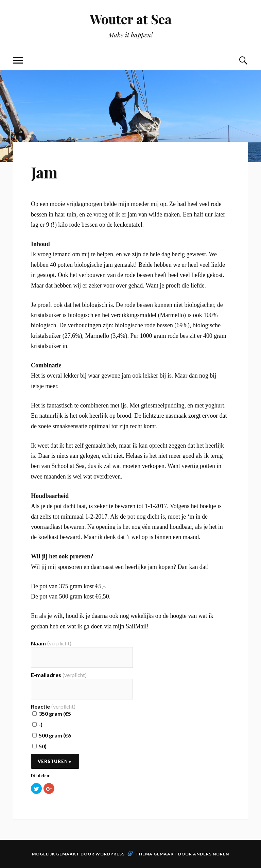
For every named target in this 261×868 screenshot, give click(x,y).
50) (39, 746)
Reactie (53, 707)
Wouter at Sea (131, 19)
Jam (44, 172)
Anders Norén (211, 854)
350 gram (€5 (52, 714)
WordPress (110, 854)
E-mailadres (59, 675)
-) (37, 724)
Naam (51, 643)
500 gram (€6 (52, 735)
